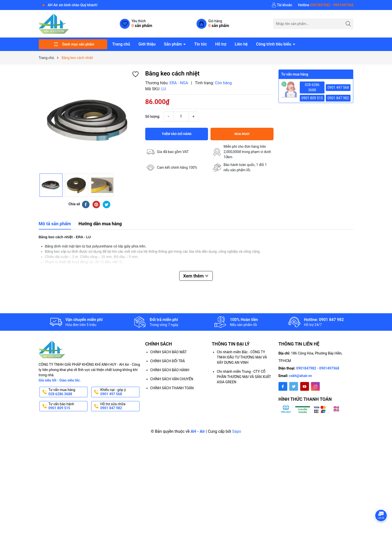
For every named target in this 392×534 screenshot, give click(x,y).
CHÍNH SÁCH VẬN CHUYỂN (172, 379)
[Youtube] (305, 386)
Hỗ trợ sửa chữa (119, 406)
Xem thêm (196, 276)
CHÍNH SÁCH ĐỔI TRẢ (167, 361)
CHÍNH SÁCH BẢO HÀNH (170, 370)
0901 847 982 (338, 98)
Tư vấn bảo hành (68, 406)
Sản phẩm (173, 44)
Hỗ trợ (221, 44)
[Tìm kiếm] (348, 24)
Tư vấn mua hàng (68, 392)
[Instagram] (315, 386)
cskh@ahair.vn (300, 376)
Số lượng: (153, 116)
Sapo (236, 431)
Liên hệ (241, 44)
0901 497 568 (338, 87)
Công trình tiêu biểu (274, 44)
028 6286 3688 (312, 87)
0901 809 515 (312, 98)
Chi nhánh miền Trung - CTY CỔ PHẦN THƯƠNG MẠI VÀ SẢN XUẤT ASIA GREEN (244, 377)
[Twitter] (294, 386)
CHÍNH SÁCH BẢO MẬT (168, 352)
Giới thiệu (147, 44)
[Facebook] (283, 386)
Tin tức (200, 44)
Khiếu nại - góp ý (119, 392)
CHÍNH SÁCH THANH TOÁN (172, 388)
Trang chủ (121, 44)
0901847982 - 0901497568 (318, 368)
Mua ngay (242, 134)
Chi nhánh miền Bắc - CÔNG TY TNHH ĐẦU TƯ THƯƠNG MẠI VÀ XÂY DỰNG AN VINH (242, 357)
